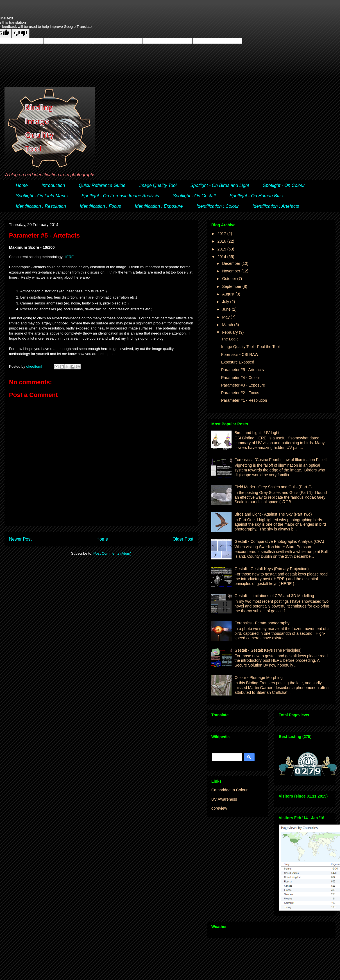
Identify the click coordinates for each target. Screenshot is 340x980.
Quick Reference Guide (102, 185)
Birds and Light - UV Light (257, 433)
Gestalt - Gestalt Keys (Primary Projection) (272, 569)
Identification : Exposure (159, 206)
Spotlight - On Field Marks (42, 196)
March (228, 325)
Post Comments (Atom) (112, 553)
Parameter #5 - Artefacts (242, 370)
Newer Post (20, 539)
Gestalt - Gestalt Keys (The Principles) (268, 650)
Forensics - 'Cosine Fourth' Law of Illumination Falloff (281, 460)
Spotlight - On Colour (284, 185)
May (226, 317)
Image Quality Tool (158, 185)
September (232, 286)
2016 (222, 241)
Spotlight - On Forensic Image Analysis (120, 196)
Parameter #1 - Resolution (244, 400)
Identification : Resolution (41, 206)
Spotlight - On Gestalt (194, 196)
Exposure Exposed (238, 362)
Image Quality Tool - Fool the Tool (250, 347)
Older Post (183, 539)
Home (22, 185)
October (230, 279)
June (227, 309)
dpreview (219, 808)
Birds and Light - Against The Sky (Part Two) (273, 514)
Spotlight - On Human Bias (256, 196)
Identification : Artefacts (276, 206)
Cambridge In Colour (229, 790)
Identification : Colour (217, 206)
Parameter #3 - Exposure (243, 385)
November (232, 271)
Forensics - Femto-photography (262, 623)
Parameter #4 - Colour (241, 378)
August (229, 294)
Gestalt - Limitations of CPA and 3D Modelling (274, 596)
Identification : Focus (100, 206)
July (226, 302)
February (230, 332)
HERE (69, 257)
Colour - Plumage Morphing (259, 678)
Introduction (53, 185)
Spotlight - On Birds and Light (220, 185)
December (232, 263)
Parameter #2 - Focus (240, 393)
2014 (222, 257)
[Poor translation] (21, 33)
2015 (222, 249)
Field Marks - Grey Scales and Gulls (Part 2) (273, 487)
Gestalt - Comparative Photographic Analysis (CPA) (279, 541)
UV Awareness (224, 799)
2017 (222, 234)
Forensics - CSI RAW (240, 354)
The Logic (230, 339)
